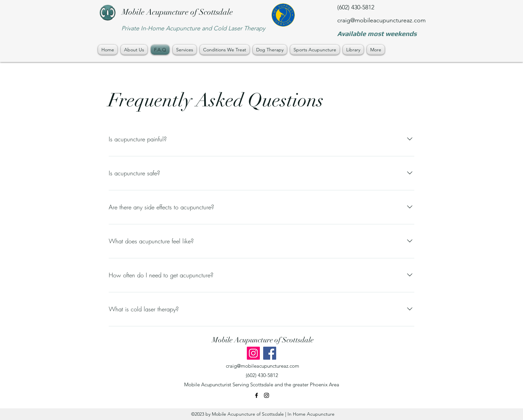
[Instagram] (253, 353)
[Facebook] (270, 353)
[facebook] (256, 395)
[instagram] (267, 395)
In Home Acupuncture (311, 414)
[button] (185, 50)
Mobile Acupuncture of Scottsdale (177, 12)
